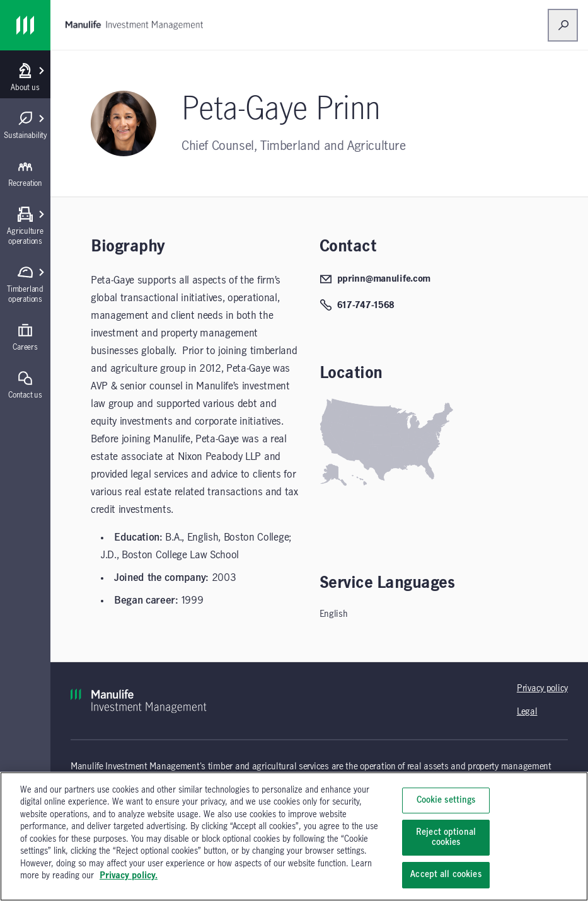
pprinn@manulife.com (375, 279)
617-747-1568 (357, 305)
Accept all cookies (446, 875)
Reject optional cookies (446, 837)
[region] (294, 836)
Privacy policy (542, 689)
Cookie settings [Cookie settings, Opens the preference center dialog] (446, 800)
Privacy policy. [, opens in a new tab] (129, 876)
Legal (527, 712)
